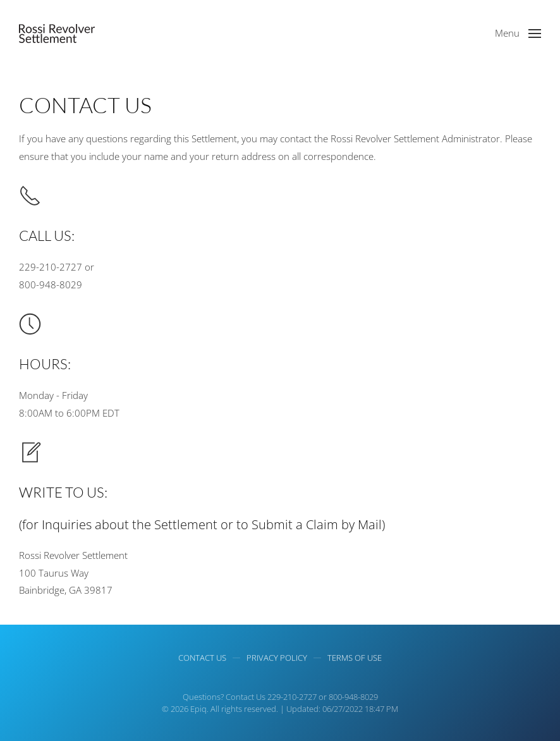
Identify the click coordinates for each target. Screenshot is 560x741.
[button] (518, 34)
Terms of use (355, 659)
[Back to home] (57, 34)
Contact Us (202, 659)
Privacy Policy (277, 659)
